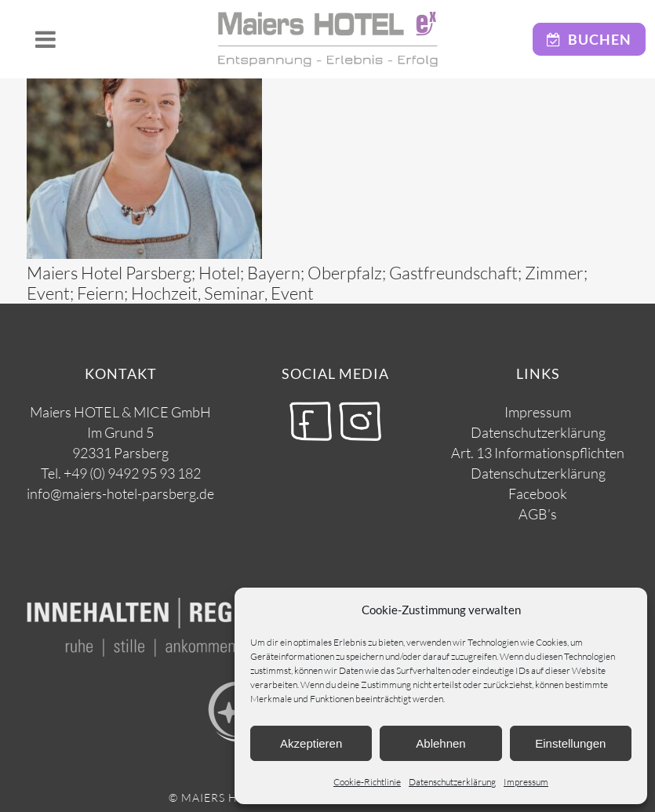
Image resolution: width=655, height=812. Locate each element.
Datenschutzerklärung (452, 782)
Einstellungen (570, 743)
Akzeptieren (311, 743)
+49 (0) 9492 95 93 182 (132, 473)
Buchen (589, 39)
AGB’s (538, 514)
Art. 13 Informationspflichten (538, 453)
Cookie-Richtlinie (367, 782)
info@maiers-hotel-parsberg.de (120, 493)
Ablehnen (440, 743)
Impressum (526, 782)
